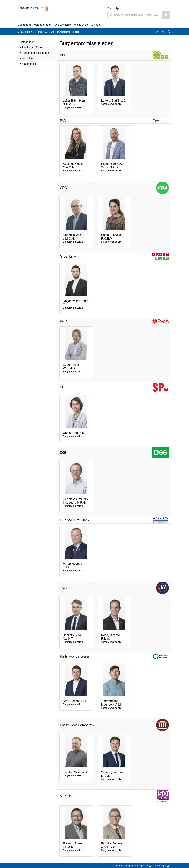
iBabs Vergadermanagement (135, 866)
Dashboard (24, 25)
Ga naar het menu (1, 2)
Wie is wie (80, 25)
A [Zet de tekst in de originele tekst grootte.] (157, 32)
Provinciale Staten (32, 47)
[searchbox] (134, 15)
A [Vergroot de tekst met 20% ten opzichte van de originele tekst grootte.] (163, 32)
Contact (96, 25)
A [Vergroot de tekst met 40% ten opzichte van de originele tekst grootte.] (169, 32)
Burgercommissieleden (34, 53)
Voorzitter (26, 58)
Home (39, 32)
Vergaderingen (43, 25)
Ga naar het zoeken (0, 2)
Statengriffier (28, 64)
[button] (166, 15)
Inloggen (163, 866)
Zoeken (111, 8)
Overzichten (62, 25)
